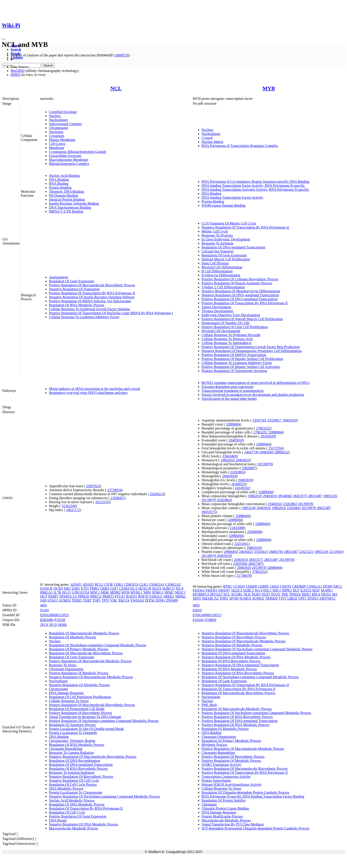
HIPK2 (287, 590)
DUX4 (58, 588)
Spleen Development (216, 307)
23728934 (114, 490)
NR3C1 (180, 592)
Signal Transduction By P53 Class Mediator (233, 824)
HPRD (15, 75)
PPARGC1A (68, 596)
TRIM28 (271, 598)
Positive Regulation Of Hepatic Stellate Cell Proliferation (242, 359)
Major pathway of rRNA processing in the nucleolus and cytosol (94, 389)
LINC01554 (81, 592)
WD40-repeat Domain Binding (224, 205)
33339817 (274, 420)
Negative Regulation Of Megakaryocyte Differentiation (241, 291)
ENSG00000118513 (207, 615)
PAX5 (266, 594)
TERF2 (77, 600)
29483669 (266, 452)
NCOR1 (237, 594)
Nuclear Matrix (212, 142)
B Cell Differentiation (217, 271)
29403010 (289, 420)
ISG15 (67, 592)
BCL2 (99, 584)
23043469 (229, 456)
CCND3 (239, 586)
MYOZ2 (216, 594)
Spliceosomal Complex (65, 124)
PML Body (209, 705)
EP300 (328, 586)
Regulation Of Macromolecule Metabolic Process (84, 633)
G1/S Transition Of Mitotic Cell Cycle (229, 223)
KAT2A (306, 590)
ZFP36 (150, 600)
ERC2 (338, 586)
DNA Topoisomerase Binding (70, 207)
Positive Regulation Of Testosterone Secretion (234, 371)
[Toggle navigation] (4, 39)
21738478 (244, 576)
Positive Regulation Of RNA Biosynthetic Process (237, 717)
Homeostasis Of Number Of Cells (226, 323)
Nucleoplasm (58, 120)
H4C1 (277, 590)
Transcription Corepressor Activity (226, 777)
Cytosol (207, 138)
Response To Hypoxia (217, 235)
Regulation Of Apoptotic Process (72, 725)
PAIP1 (256, 594)
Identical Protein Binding (67, 199)
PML (285, 594)
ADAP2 (88, 584)
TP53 (105, 600)
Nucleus (55, 116)
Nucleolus (56, 132)
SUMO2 (65, 600)
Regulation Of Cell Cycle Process (73, 784)
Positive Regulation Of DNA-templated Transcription (240, 299)
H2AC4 (237, 590)
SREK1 (169, 596)
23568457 (118, 498)
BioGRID (17, 71)
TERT (87, 600)
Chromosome (58, 128)
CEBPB (251, 586)
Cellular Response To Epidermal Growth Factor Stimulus (90, 309)
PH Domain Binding (64, 195)
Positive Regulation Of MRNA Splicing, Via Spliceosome (90, 301)
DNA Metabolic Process (66, 788)
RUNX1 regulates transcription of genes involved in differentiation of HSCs (256, 383)
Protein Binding (60, 188)
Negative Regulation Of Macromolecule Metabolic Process (91, 677)
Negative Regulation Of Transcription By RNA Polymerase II (245, 227)
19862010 (227, 460)
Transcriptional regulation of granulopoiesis (233, 391)
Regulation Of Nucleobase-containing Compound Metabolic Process (97, 645)
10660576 (121, 55)
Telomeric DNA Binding (66, 191)
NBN (147, 592)
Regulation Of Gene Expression (71, 281)
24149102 (242, 488)
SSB (43, 600)
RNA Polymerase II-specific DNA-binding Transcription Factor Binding (253, 796)
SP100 (234, 598)
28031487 (315, 496)
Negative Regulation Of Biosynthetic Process (81, 777)
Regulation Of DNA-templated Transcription (233, 247)
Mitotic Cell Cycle (215, 231)
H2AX (157, 588)
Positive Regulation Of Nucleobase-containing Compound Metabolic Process (104, 721)
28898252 (281, 452)
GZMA (124, 588)
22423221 (306, 552)
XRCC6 (124, 600)
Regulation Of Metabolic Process (72, 637)
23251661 (241, 544)
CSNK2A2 (173, 584)
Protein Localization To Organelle (73, 733)
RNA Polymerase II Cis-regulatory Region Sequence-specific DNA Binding (255, 182)
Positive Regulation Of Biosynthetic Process (80, 713)
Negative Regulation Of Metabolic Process (79, 685)
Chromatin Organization (66, 669)
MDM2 (115, 592)
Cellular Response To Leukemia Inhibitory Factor (84, 317)
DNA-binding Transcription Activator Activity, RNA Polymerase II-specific (255, 190)
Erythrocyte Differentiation (221, 275)
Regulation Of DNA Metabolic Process (77, 804)
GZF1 (114, 588)
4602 (196, 605)
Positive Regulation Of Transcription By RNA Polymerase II (92, 293)
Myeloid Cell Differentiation (222, 267)
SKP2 (197, 598)
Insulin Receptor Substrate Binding (74, 203)
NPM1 (169, 592)
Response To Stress (63, 665)
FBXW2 (199, 590)
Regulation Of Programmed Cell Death (77, 709)
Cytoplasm (57, 136)
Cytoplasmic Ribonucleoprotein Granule (78, 152)
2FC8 (44, 625)
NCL (116, 88)
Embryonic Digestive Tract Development (231, 315)
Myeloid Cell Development (221, 331)
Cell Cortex (57, 144)
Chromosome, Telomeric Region (72, 741)
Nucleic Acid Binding (64, 176)
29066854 (231, 552)
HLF (296, 590)
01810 (197, 610)
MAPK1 (327, 590)
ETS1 (85, 588)
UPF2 (302, 598)
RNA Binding (59, 184)
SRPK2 (180, 596)
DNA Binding (59, 180)
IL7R (57, 592)
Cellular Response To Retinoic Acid (227, 339)
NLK (247, 594)
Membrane (57, 148)
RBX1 (306, 594)
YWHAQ (137, 600)
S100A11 (156, 596)
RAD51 (132, 596)
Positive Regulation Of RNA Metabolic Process (235, 725)
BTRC (228, 586)
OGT (44, 596)
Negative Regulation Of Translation (74, 289)
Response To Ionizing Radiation (72, 773)
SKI (334, 594)
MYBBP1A (201, 594)
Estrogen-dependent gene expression (228, 387)
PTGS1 (120, 596)
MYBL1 (136, 592)
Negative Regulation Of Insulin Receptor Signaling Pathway (92, 297)
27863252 (263, 428)
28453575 (300, 496)
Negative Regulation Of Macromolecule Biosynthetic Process (93, 757)
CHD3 (274, 586)
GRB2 (104, 588)
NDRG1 (157, 592)
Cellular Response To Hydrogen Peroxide (231, 335)
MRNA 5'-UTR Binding (66, 211)
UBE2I (292, 598)
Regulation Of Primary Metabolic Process (79, 649)
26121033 (102, 502)
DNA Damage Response (66, 693)
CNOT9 (286, 586)
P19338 (60, 620)
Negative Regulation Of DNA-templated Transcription (240, 295)
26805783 (276, 552)
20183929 (268, 436)
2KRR (62, 625)
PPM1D (84, 596)
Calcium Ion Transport (218, 251)
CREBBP (299, 586)
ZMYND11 (327, 598)
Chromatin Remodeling (66, 749)
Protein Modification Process (222, 816)
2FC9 (53, 625)
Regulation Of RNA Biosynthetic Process (78, 769)
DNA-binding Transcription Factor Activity (232, 197)
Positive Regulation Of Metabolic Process (79, 673)
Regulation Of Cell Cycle (67, 812)
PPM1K (295, 594)
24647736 (251, 452)
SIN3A (326, 594)
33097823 (93, 486)
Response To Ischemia (217, 243)
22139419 (336, 552)
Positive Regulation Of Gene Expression (78, 816)
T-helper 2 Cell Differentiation (223, 287)
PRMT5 (108, 596)
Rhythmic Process (214, 745)
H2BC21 (169, 588)
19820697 (249, 468)
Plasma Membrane (62, 140)
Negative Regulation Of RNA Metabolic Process (236, 657)
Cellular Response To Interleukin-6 (227, 343)
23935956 (240, 564)
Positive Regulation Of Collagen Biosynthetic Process (240, 279)
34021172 (73, 510)
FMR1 (94, 588)
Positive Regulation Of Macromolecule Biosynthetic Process (92, 285)
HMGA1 (46, 592)
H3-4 (180, 588)
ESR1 (76, 588)
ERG (67, 588)
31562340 (69, 506)
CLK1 (144, 584)
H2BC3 (249, 590)
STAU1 (53, 600)
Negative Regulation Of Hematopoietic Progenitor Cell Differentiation (252, 351)
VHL (114, 600)
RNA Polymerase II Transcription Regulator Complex (240, 146)
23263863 (237, 472)
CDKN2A (131, 584)
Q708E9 (210, 620)
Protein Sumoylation (216, 780)
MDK (105, 592)
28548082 (285, 496)
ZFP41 (160, 600)
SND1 (224, 598)
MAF (316, 590)
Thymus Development (217, 311)
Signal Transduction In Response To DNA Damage (85, 717)
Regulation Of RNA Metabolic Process (77, 305)
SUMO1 (245, 598)
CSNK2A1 (157, 584)
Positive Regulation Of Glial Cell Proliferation (235, 327)
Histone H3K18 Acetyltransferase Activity (232, 784)
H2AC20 (145, 588)
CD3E (109, 584)
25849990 (254, 532)
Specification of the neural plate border (229, 399)
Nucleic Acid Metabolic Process (72, 800)
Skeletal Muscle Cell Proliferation (226, 259)
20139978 (265, 464)
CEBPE (263, 586)
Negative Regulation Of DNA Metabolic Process (83, 824)
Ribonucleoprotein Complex (69, 164)
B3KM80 (47, 620)
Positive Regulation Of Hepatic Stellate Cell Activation (241, 367)
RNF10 (143, 596)
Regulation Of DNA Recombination (74, 761)
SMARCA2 (210, 598)
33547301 (259, 420)
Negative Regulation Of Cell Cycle (74, 780)
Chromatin (209, 804)
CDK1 (119, 584)
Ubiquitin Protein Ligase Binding (225, 808)
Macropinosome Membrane (68, 160)
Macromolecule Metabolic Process (73, 828)
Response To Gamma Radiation (71, 753)
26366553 (239, 484)
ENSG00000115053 (54, 615)
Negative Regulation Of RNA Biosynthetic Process (238, 673)
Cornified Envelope (63, 112)
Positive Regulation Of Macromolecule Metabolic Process (90, 661)
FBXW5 (212, 590)
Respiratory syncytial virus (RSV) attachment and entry (88, 393)
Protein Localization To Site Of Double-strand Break (86, 729)
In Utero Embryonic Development (226, 239)
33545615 (261, 552)
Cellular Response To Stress (69, 701)
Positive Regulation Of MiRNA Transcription (234, 355)
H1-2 (134, 588)
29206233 (157, 494)
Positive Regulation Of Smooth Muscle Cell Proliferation (242, 319)
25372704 (276, 448)
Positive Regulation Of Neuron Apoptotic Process (237, 283)
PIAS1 (276, 594)
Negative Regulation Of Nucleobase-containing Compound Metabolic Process (104, 796)
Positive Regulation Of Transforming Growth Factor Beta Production (251, 347)
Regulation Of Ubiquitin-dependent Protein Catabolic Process (245, 792)
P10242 (198, 620)
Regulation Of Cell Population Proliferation (80, 697)
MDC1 (95, 592)
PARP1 (53, 596)
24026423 (246, 552)
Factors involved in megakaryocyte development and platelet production (253, 395)
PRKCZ (96, 596)
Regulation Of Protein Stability (224, 800)
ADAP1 (76, 584)
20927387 (255, 564)
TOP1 (96, 600)
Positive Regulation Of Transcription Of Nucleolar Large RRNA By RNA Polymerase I (111, 313)
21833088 (237, 528)
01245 (44, 610)
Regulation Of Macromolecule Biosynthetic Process (86, 653)
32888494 (233, 424)
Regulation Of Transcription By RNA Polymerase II (86, 808)
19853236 (330, 496)
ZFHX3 (313, 598)
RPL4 (316, 594)
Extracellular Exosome (65, 156)
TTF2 (282, 598)
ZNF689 (172, 600)
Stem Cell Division (215, 263)
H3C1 (267, 590)
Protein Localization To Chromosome (76, 792)
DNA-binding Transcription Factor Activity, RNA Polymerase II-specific (253, 186)
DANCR (46, 588)
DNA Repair (58, 820)
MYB (269, 88)
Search (16, 49)
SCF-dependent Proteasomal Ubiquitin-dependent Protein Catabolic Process (255, 828)
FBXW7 (224, 590)
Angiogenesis (59, 277)
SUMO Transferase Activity (222, 765)
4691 (44, 605)
